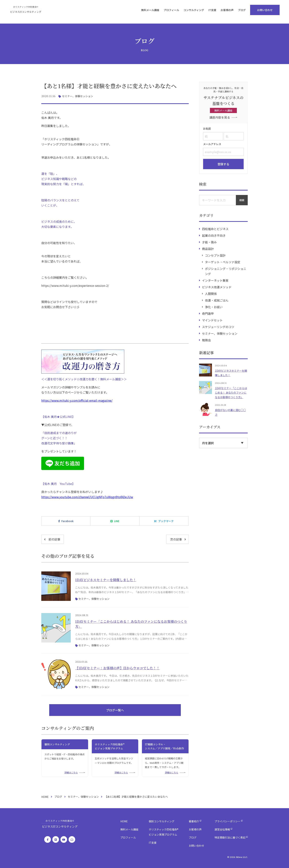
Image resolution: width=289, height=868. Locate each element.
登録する (223, 164)
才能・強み (209, 242)
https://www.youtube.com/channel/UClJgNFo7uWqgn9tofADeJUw (87, 497)
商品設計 (208, 248)
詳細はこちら (71, 772)
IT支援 (216, 12)
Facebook (67, 521)
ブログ (246, 12)
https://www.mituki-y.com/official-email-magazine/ (77, 400)
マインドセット (212, 320)
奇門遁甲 (208, 313)
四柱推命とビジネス (215, 228)
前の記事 (54, 539)
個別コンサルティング (162, 821)
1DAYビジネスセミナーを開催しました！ (106, 580)
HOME (45, 797)
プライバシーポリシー (227, 821)
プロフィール (175, 12)
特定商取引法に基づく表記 (230, 837)
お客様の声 (231, 12)
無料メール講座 (154, 12)
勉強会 (206, 340)
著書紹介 (194, 821)
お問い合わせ (269, 12)
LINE (117, 521)
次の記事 (176, 539)
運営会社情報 (222, 829)
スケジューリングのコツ (218, 326)
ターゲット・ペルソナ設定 (223, 262)
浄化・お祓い (214, 307)
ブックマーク (166, 521)
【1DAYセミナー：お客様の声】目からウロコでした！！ (117, 668)
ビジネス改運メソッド (217, 287)
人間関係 (211, 293)
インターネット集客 (215, 280)
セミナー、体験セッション (78, 96)
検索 (242, 200)
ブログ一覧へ (115, 710)
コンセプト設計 (215, 255)
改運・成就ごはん (217, 300)
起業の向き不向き (214, 235)
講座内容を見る (220, 117)
